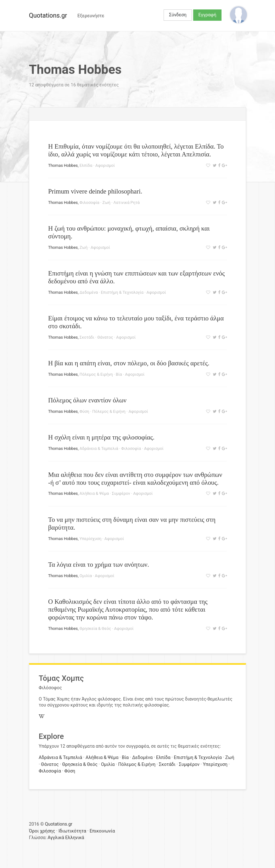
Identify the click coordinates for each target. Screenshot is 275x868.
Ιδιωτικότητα (72, 831)
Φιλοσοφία (90, 202)
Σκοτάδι (87, 337)
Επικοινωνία (102, 831)
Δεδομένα (89, 292)
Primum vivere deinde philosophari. (95, 191)
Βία (119, 374)
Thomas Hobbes (63, 165)
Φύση (84, 411)
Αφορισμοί (105, 165)
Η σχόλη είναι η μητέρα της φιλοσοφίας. (101, 437)
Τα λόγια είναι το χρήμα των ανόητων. (99, 564)
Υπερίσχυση (90, 539)
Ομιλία (86, 576)
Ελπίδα (86, 165)
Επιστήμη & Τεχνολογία (122, 292)
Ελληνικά (75, 838)
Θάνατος (105, 337)
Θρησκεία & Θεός (95, 628)
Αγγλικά (56, 838)
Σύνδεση (178, 15)
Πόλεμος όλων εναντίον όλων (87, 400)
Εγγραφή (208, 15)
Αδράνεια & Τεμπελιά (99, 448)
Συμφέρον (121, 493)
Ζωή (106, 202)
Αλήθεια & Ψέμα (94, 493)
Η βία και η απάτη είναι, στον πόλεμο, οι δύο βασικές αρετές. (129, 363)
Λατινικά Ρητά (126, 202)
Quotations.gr (48, 15)
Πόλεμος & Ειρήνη (96, 374)
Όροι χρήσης (42, 831)
